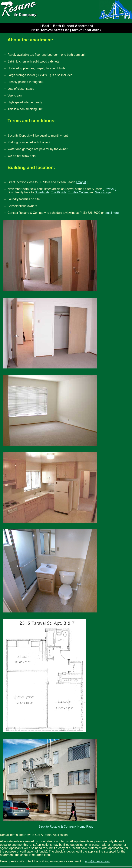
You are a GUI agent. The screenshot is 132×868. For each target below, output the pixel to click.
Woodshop (102, 192)
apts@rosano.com (97, 861)
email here (112, 213)
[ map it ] (82, 182)
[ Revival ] (109, 189)
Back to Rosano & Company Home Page (66, 827)
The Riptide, (59, 192)
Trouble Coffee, (78, 192)
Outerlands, (42, 192)
